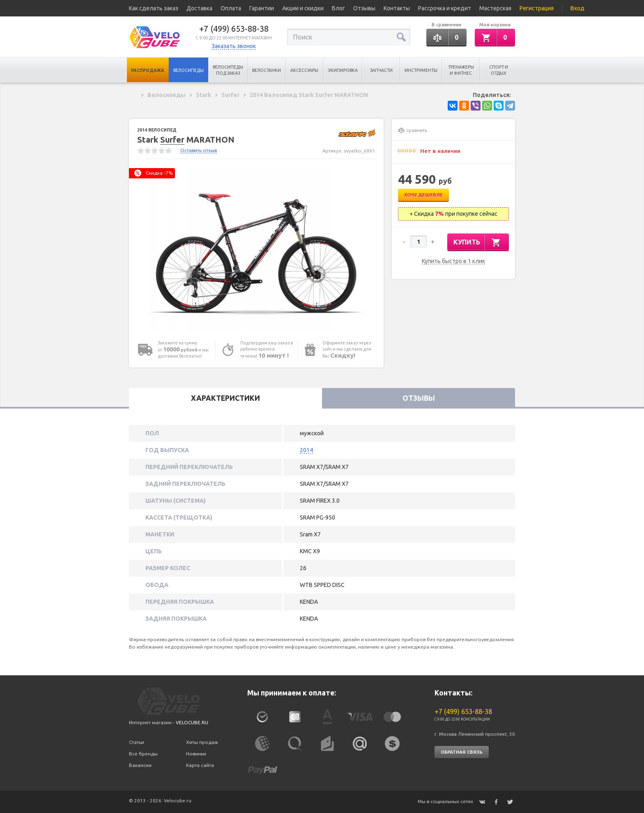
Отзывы (364, 8)
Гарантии (262, 8)
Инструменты (421, 70)
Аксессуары (304, 70)
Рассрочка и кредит (445, 8)
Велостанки (267, 70)
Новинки (196, 754)
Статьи (137, 742)
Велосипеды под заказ (228, 70)
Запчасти (381, 70)
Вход (577, 8)
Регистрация (537, 8)
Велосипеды (189, 70)
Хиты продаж (202, 742)
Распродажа (148, 70)
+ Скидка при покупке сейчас (453, 214)
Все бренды (143, 754)
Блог (338, 8)
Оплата (231, 8)
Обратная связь (462, 752)
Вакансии (140, 765)
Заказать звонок (234, 46)
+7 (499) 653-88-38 (234, 29)
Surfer (172, 140)
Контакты (397, 8)
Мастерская (495, 8)
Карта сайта (200, 765)
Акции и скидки (303, 8)
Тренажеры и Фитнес (461, 70)
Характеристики (225, 398)
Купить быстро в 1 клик (453, 261)
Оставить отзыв (199, 150)
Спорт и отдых (499, 70)
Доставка (199, 8)
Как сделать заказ (154, 8)
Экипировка (343, 70)
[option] (256, 249)
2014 (306, 450)
